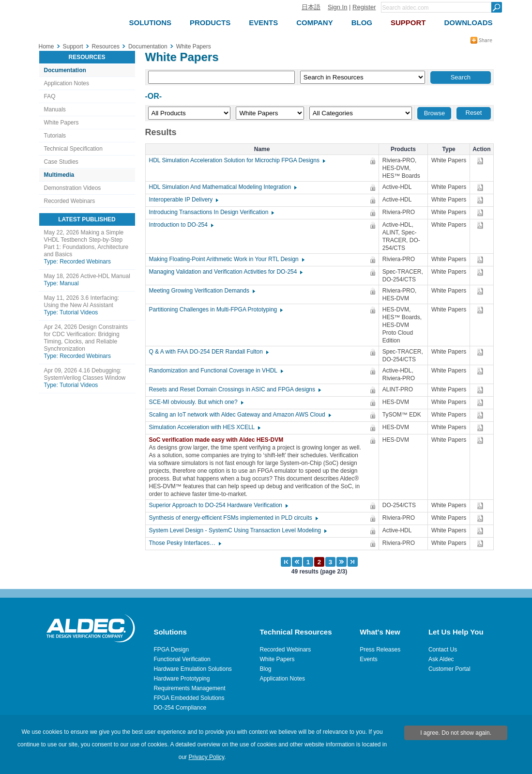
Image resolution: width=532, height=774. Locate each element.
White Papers (61, 123)
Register (364, 7)
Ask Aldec (441, 659)
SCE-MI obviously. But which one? (196, 402)
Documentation (65, 70)
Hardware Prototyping (182, 679)
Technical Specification (73, 149)
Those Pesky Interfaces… (185, 543)
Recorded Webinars (70, 201)
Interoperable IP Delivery (183, 200)
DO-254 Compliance (180, 708)
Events (369, 659)
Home (46, 46)
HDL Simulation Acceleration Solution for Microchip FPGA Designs (237, 160)
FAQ (50, 96)
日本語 (311, 7)
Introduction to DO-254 (181, 225)
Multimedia (59, 175)
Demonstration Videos (73, 188)
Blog (266, 669)
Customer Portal (449, 669)
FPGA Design (171, 650)
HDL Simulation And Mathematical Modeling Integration (223, 187)
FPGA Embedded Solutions (189, 698)
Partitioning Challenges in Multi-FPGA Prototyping (216, 310)
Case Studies (61, 162)
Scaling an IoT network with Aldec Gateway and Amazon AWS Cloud (240, 415)
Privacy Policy (206, 757)
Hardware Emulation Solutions (192, 669)
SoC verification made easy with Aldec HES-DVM (219, 440)
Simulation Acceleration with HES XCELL (204, 427)
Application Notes (67, 83)
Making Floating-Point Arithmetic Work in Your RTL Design (226, 259)
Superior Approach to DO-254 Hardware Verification (218, 505)
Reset (474, 113)
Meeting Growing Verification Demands (202, 291)
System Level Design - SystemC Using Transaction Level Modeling (238, 530)
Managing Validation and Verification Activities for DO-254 (226, 272)
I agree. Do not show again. (456, 733)
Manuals (55, 109)
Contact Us (443, 650)
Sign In (337, 7)
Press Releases (380, 650)
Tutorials (55, 136)
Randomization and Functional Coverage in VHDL (216, 371)
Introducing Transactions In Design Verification (211, 212)
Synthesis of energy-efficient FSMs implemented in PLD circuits (233, 518)
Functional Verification (182, 659)
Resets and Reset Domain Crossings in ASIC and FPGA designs (235, 389)
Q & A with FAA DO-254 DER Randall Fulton (208, 352)
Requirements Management (189, 688)
